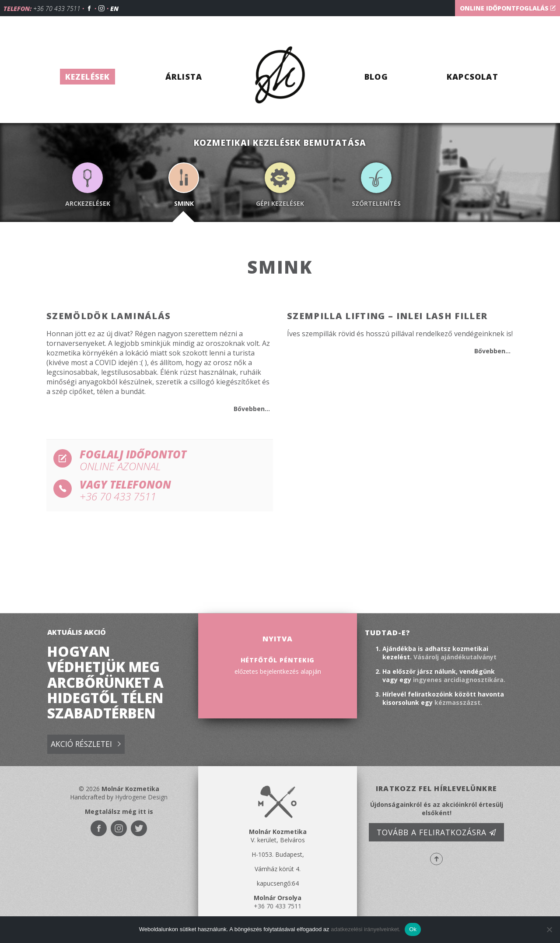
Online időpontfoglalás (508, 8)
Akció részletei (86, 744)
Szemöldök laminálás (108, 316)
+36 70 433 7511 (57, 9)
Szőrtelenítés (376, 203)
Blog (376, 77)
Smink (184, 203)
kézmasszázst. (458, 702)
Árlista (184, 77)
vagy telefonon (161, 491)
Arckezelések (88, 203)
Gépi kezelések (280, 203)
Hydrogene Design (141, 797)
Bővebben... (252, 409)
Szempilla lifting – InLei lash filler (387, 316)
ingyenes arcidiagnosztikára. (459, 680)
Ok (413, 929)
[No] (549, 929)
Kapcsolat (472, 77)
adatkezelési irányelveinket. (366, 929)
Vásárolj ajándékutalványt (455, 657)
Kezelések (88, 77)
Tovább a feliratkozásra (437, 832)
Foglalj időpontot (161, 460)
